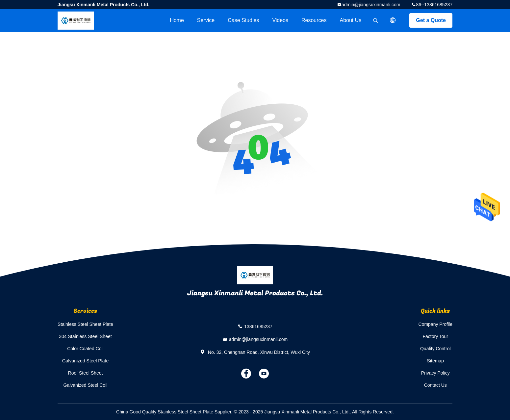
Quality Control (435, 349)
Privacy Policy (435, 373)
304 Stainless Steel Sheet (85, 336)
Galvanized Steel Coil (86, 385)
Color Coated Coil (85, 349)
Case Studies (243, 20)
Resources (314, 20)
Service (206, 20)
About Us (351, 20)
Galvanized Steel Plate (86, 361)
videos (280, 20)
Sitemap (435, 361)
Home (177, 20)
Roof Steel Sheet (86, 373)
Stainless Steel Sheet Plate (85, 324)
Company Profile (436, 324)
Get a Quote (431, 20)
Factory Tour (435, 336)
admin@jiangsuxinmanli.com (371, 5)
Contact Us (435, 385)
